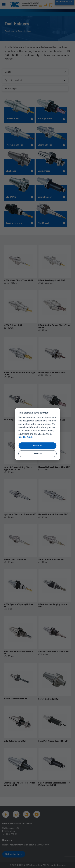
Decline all (37, 453)
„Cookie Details (26, 437)
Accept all (37, 446)
